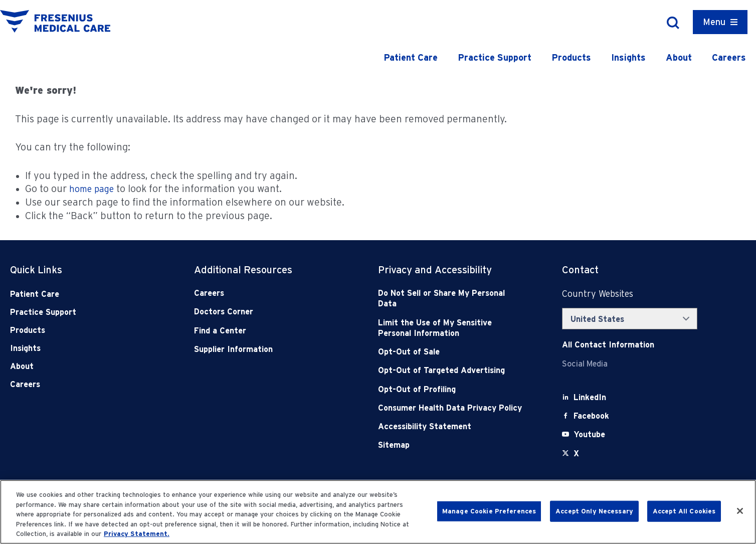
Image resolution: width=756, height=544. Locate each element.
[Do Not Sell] (452, 299)
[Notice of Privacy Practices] (452, 328)
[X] (576, 454)
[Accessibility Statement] (452, 426)
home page (91, 189)
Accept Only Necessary (594, 511)
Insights (628, 57)
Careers (729, 57)
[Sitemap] (452, 445)
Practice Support (495, 57)
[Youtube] (589, 434)
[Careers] (268, 293)
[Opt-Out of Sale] (452, 352)
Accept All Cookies (684, 511)
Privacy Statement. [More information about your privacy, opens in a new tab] (137, 534)
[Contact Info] (608, 345)
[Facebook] (591, 416)
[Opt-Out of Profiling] (452, 389)
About (679, 57)
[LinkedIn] (590, 397)
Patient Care (411, 57)
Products (571, 57)
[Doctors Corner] (268, 312)
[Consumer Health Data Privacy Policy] (452, 408)
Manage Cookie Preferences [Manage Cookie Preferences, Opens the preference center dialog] (489, 511)
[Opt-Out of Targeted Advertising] (452, 370)
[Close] (740, 511)
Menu (714, 22)
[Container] (720, 22)
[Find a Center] (268, 331)
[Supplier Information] (268, 349)
